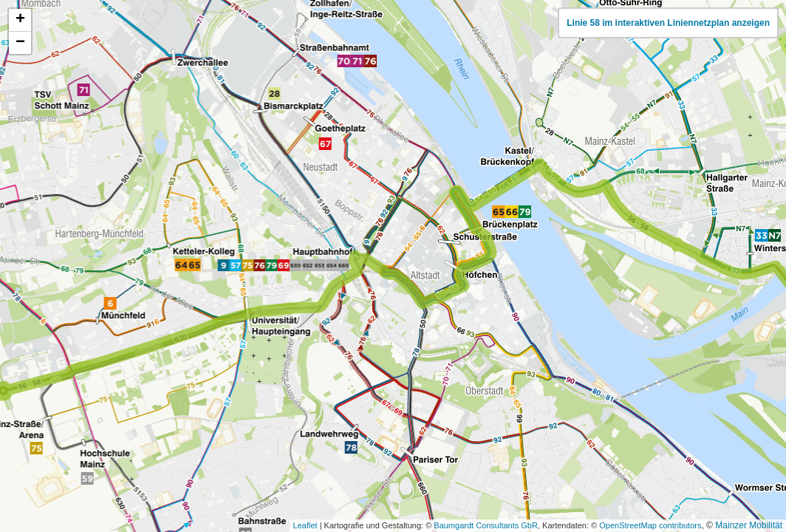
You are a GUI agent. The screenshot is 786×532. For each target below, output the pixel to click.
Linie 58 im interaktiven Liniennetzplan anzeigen (668, 23)
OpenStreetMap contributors (650, 525)
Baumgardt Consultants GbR (486, 525)
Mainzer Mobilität (749, 525)
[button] (20, 20)
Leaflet (305, 525)
